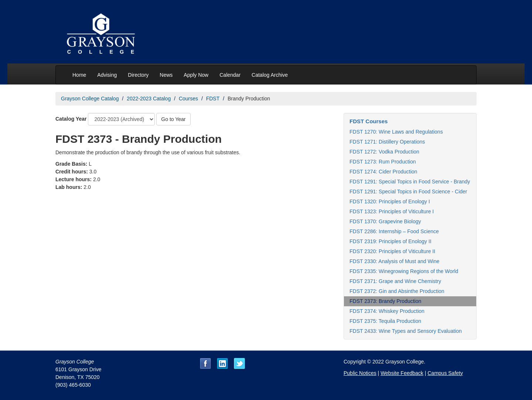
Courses (188, 99)
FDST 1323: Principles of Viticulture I (392, 211)
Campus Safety (445, 373)
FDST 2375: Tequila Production (385, 321)
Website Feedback (402, 373)
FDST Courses (369, 121)
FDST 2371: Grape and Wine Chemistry (395, 281)
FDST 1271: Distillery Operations (387, 142)
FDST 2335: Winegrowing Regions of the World (404, 271)
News (166, 75)
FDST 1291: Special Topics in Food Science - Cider (408, 192)
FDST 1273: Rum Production (383, 162)
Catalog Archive (270, 75)
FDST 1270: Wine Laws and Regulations (396, 132)
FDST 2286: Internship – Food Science (394, 231)
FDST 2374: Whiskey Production (387, 311)
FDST (213, 99)
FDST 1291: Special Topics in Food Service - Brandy (410, 182)
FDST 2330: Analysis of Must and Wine (394, 261)
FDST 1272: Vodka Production (384, 152)
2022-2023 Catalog (149, 99)
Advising (107, 75)
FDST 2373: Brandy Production (385, 301)
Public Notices (360, 373)
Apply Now (196, 75)
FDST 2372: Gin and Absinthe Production (397, 291)
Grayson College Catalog (90, 99)
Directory (138, 75)
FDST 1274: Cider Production (383, 172)
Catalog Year (71, 119)
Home (79, 75)
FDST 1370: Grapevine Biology (385, 221)
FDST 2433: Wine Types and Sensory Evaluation (406, 331)
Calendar (230, 75)
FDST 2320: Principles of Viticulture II (392, 251)
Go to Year (173, 119)
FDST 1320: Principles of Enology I (390, 201)
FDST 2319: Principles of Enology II (391, 241)
